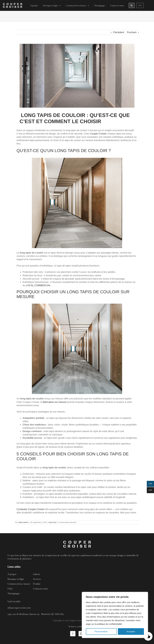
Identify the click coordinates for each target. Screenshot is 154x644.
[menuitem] (34, 5)
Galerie (37, 574)
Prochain (132, 32)
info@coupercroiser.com (19, 608)
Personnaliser (101, 632)
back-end (53, 522)
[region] (115, 615)
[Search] (132, 5)
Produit (37, 584)
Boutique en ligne (16, 579)
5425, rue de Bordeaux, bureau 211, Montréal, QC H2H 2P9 (35, 614)
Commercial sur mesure (19, 584)
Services (37, 579)
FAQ (10, 589)
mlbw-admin (23, 522)
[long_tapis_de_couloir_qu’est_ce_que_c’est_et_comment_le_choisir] (77, 76)
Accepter (131, 632)
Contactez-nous (40, 589)
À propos (12, 574)
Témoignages (14, 593)
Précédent (119, 32)
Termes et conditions (77, 626)
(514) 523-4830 (14, 601)
